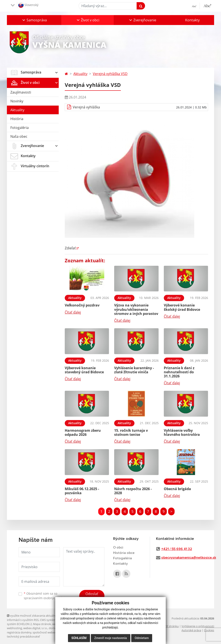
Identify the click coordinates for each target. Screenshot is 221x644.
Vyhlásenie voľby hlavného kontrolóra (182, 432)
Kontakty (192, 20)
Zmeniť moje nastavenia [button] (111, 638)
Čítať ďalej (73, 312)
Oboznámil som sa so (46, 596)
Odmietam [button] (142, 638)
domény (54, 628)
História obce (124, 553)
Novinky (17, 101)
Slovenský (28, 5)
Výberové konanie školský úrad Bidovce (182, 307)
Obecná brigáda (177, 489)
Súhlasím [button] (79, 638)
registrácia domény (19, 632)
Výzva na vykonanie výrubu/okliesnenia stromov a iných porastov (136, 309)
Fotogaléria (20, 128)
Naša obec (19, 136)
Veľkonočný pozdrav (82, 305)
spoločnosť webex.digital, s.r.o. (52, 632)
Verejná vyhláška (86, 107)
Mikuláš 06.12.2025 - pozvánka (82, 491)
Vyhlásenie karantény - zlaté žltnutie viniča (134, 370)
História (17, 119)
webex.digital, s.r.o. (35, 628)
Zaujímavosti (21, 92)
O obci (118, 547)
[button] (34, 20)
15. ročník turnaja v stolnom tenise (131, 432)
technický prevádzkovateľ (23, 636)
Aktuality (17, 110)
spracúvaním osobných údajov (46, 598)
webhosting (14, 628)
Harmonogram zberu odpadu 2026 (83, 432)
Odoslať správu (92, 596)
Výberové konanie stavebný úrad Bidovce (84, 370)
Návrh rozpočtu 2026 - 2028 (133, 491)
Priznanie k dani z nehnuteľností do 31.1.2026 (179, 372)
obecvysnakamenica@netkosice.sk (189, 558)
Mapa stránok (42, 624)
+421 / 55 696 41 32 (177, 549)
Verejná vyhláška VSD (110, 74)
